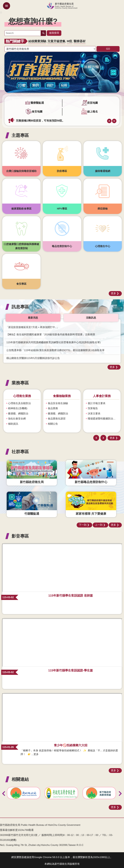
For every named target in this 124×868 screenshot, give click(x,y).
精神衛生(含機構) (18, 407)
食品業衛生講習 (57, 417)
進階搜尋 (54, 32)
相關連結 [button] (20, 778)
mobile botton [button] (7, 6)
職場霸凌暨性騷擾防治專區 (103, 417)
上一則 (109, 120)
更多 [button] (113, 292)
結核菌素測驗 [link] (37, 40)
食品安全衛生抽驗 (58, 402)
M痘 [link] (70, 40)
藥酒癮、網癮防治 (18, 412)
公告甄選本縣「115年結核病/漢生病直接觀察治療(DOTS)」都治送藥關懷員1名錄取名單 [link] (55, 349)
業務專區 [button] (20, 382)
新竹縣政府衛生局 (62, 6)
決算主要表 (94, 412)
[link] (62, 71)
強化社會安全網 (17, 417)
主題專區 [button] (20, 134)
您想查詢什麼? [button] (33, 21)
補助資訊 (13, 423)
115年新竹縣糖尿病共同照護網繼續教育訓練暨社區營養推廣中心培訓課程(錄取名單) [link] (53, 341)
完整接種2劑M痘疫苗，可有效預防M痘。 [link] (40, 119)
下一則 (114, 120)
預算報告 (93, 407)
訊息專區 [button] (20, 306)
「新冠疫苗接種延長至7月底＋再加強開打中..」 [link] (32, 326)
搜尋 (43, 33)
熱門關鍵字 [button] (15, 40)
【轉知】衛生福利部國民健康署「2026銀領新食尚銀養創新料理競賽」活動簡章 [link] (51, 333)
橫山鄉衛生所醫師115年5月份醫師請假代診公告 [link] (33, 357)
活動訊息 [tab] (91, 317)
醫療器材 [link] (80, 40)
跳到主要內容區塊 (2, 2)
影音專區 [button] (20, 535)
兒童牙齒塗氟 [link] (56, 40)
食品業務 (53, 407)
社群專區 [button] (20, 450)
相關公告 (53, 423)
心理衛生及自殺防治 (19, 402)
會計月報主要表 (97, 402)
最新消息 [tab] (33, 317)
